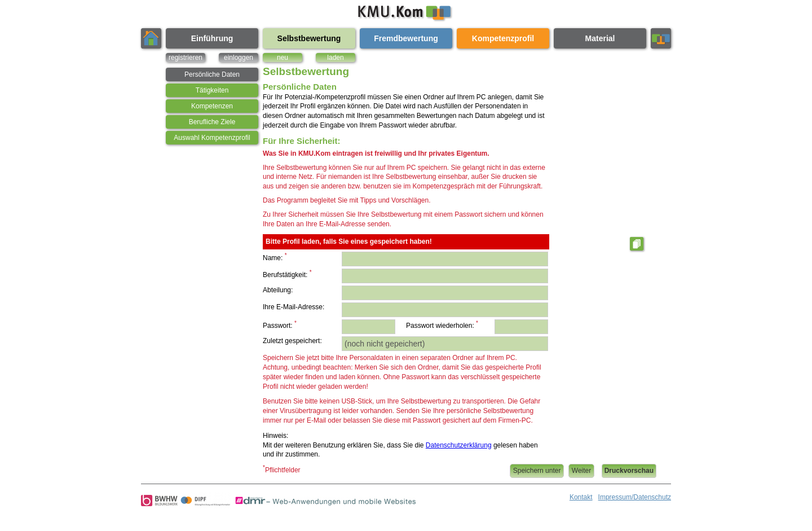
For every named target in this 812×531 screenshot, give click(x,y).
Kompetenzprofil (503, 38)
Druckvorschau (629, 471)
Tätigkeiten (212, 90)
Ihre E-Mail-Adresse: (294, 307)
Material (600, 38)
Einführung (212, 38)
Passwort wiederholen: (442, 325)
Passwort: (280, 325)
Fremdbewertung (406, 38)
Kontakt (581, 497)
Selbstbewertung (309, 38)
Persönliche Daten (212, 74)
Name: (275, 257)
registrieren (186, 58)
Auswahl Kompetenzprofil (212, 138)
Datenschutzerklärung (459, 445)
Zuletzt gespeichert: (292, 341)
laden (335, 58)
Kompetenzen (212, 106)
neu (283, 58)
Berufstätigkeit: (287, 274)
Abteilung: (278, 290)
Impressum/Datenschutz (635, 497)
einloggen (239, 58)
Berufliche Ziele (212, 122)
